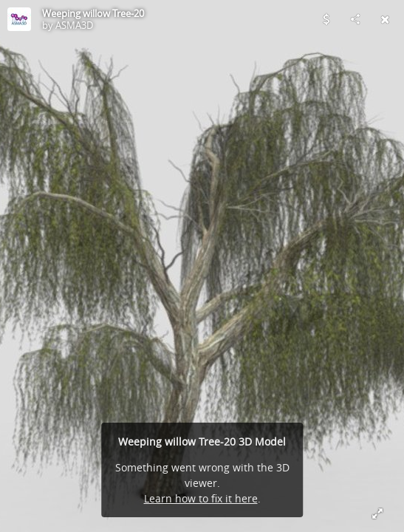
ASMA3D (74, 25)
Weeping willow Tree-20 (93, 13)
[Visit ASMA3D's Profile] (19, 19)
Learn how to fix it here (201, 498)
